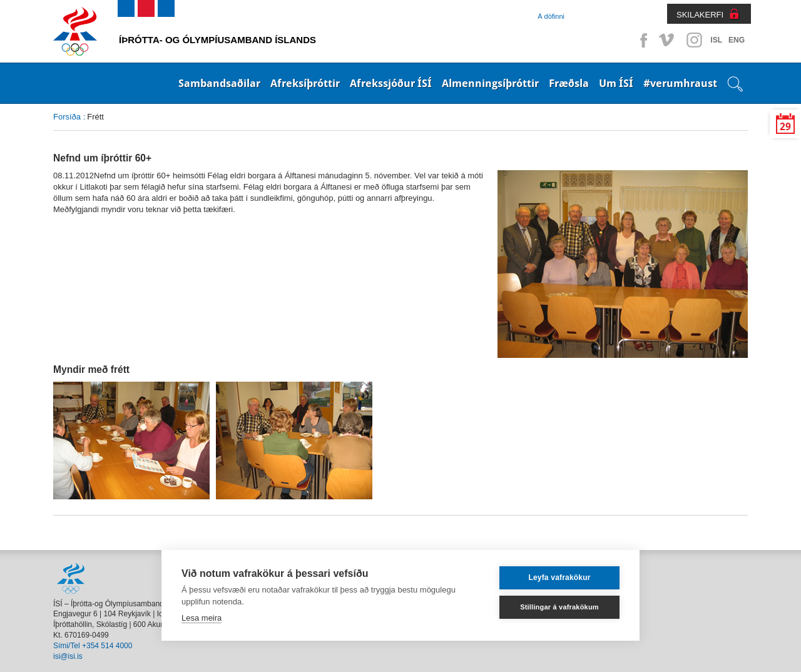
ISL (716, 40)
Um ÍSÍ (616, 83)
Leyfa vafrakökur (559, 578)
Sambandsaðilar (219, 83)
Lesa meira (202, 618)
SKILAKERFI (700, 15)
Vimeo (668, 40)
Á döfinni (551, 16)
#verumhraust (680, 83)
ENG (737, 40)
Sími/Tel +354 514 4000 (93, 646)
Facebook (641, 40)
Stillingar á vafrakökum (559, 607)
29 (785, 127)
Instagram (694, 40)
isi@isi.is (68, 656)
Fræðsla (569, 83)
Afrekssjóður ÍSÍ (391, 83)
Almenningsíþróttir (490, 83)
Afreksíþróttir (305, 83)
